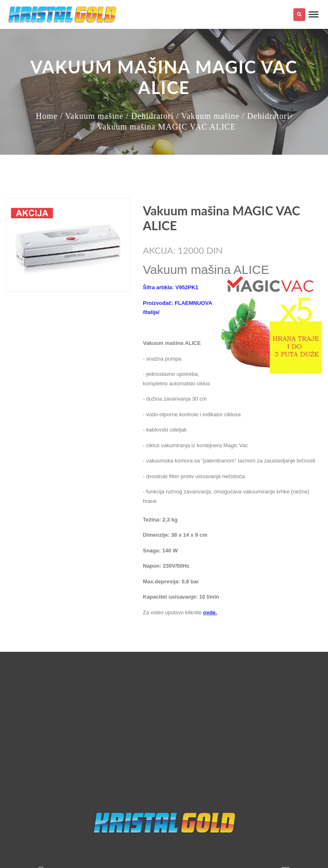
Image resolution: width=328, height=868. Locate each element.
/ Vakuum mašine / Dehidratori (117, 116)
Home (47, 116)
